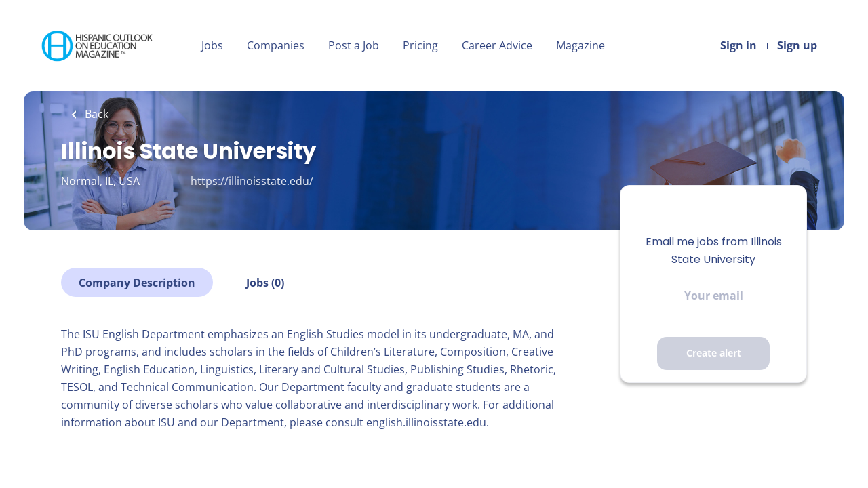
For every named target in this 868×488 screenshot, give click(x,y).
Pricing (420, 45)
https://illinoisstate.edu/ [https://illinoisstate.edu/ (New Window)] (252, 181)
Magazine (580, 45)
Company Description (137, 283)
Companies (276, 45)
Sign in (738, 45)
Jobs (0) (265, 283)
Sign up (797, 45)
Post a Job (354, 45)
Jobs (212, 45)
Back (95, 114)
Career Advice (497, 45)
